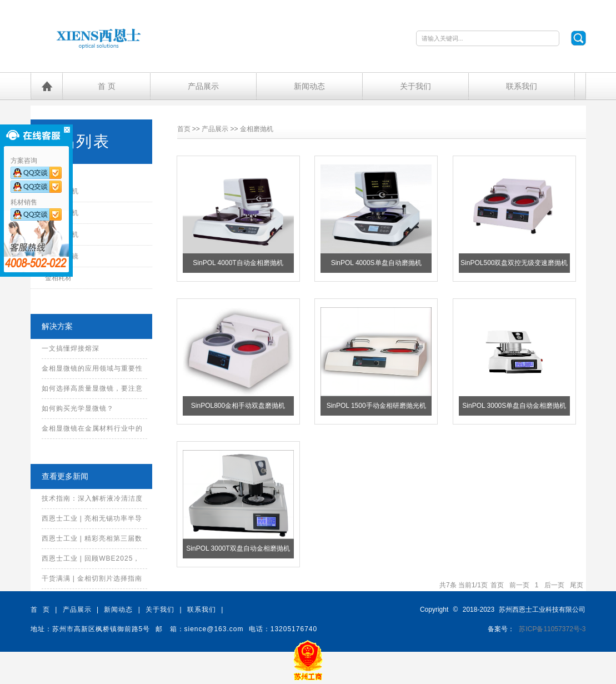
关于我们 (415, 86)
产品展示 (203, 86)
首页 (184, 129)
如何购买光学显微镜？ (78, 408)
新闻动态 (309, 86)
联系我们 (522, 86)
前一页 (519, 585)
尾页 (577, 585)
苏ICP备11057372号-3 (552, 629)
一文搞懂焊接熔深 (71, 348)
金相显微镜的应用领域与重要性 (92, 368)
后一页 (554, 585)
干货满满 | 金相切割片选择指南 (92, 578)
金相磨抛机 (257, 129)
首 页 (107, 86)
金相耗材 (58, 278)
